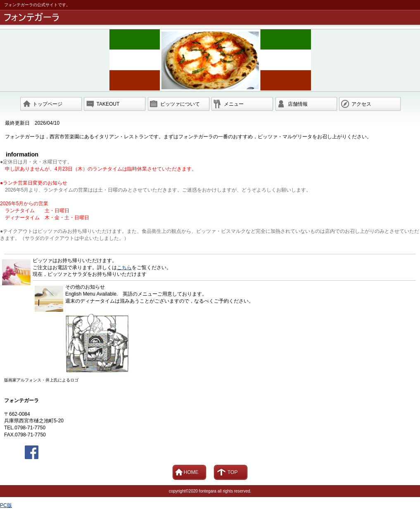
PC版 (6, 505)
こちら (124, 268)
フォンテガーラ (211, 18)
